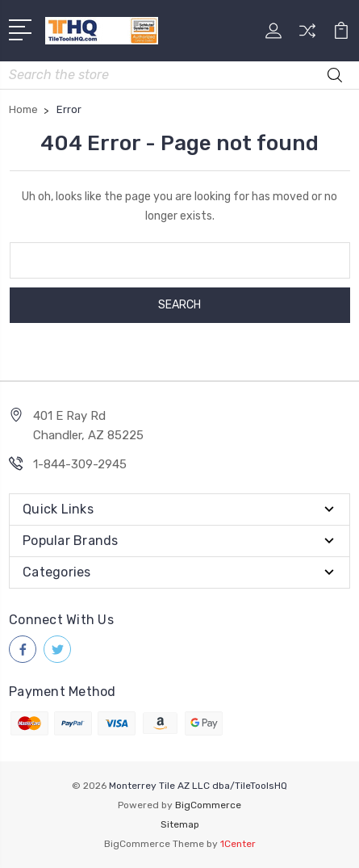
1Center (238, 844)
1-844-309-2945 (80, 464)
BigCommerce (208, 805)
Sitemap (180, 824)
